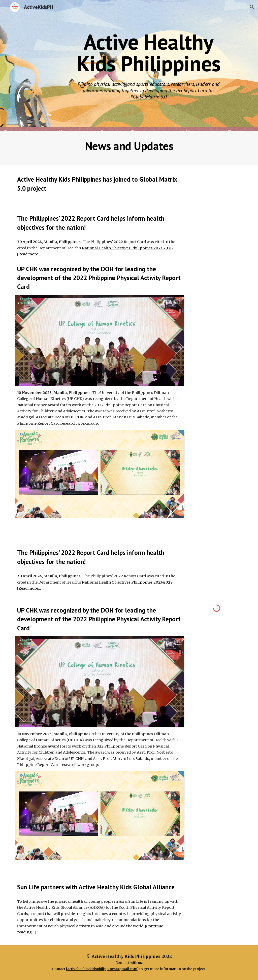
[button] (252, 7)
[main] (149, 53)
